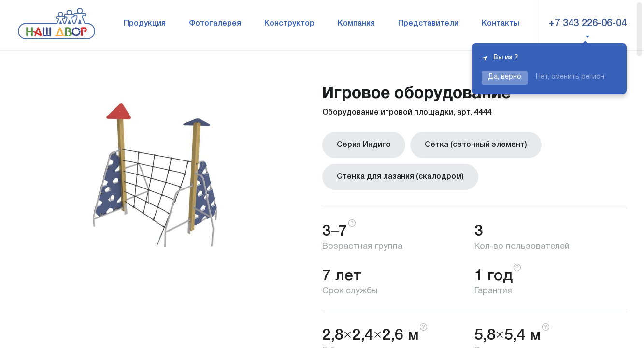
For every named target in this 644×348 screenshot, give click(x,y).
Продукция (145, 24)
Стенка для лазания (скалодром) (400, 177)
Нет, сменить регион (570, 77)
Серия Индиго (364, 145)
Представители (428, 24)
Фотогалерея (215, 24)
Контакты (501, 24)
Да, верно (505, 77)
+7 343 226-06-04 (588, 24)
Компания (356, 24)
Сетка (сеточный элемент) (476, 145)
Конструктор (289, 24)
